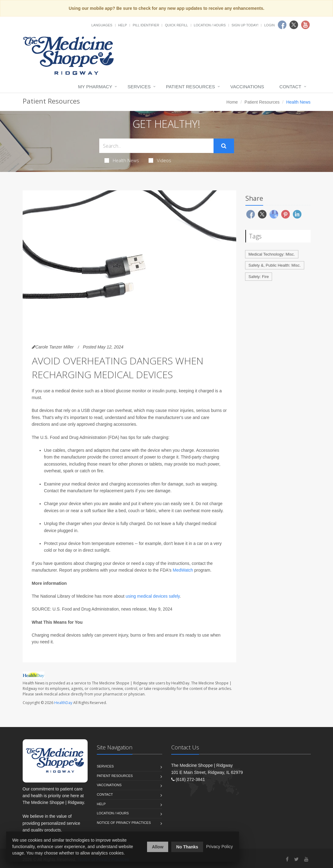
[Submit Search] (224, 146)
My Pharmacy (95, 87)
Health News (122, 160)
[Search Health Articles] (156, 146)
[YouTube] (306, 859)
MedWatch (183, 570)
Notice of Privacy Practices (124, 823)
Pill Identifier (146, 25)
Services (139, 87)
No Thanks (187, 847)
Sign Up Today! (245, 25)
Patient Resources (191, 87)
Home (232, 102)
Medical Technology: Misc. (272, 254)
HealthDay (63, 703)
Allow (158, 847)
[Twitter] (296, 859)
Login (269, 25)
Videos (160, 160)
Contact (290, 87)
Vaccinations (247, 87)
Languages (102, 25)
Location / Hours (210, 25)
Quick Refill (176, 25)
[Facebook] (287, 859)
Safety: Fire (259, 277)
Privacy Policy (219, 847)
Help (123, 25)
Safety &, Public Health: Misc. (275, 265)
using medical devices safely (153, 596)
